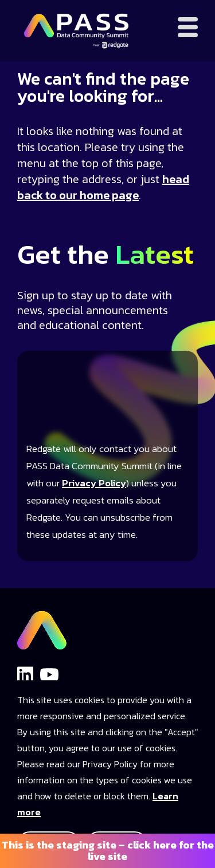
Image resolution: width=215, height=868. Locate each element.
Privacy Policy (94, 483)
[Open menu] (188, 27)
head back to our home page (103, 187)
